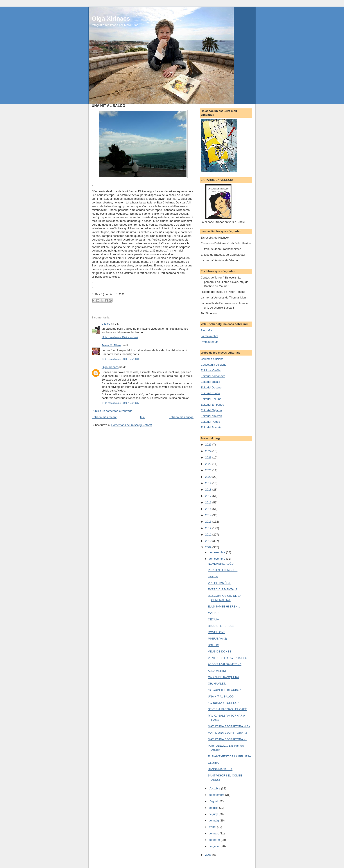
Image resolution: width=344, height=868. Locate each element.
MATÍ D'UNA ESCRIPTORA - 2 (227, 733)
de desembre (217, 552)
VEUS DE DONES (219, 651)
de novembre (217, 559)
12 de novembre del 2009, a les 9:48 (120, 337)
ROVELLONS (216, 632)
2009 (209, 547)
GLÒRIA (213, 763)
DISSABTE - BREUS (221, 626)
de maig (214, 820)
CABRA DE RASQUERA (223, 677)
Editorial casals (210, 382)
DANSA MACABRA (220, 769)
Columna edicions (212, 359)
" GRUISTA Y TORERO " (223, 703)
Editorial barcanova (213, 376)
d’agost (214, 801)
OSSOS (213, 577)
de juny (214, 814)
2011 (209, 535)
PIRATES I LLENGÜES (223, 570)
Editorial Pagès (210, 422)
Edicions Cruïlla (211, 370)
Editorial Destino (211, 387)
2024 (209, 451)
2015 (209, 509)
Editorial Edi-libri (211, 399)
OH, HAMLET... (218, 684)
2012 (209, 528)
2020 (209, 477)
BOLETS (213, 645)
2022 (209, 464)
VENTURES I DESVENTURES (227, 658)
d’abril (213, 827)
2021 (209, 470)
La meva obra (210, 336)
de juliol (214, 808)
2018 (209, 490)
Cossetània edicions (213, 365)
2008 (209, 855)
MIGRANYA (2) (217, 639)
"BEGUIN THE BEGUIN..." (225, 690)
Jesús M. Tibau (111, 345)
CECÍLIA (213, 619)
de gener (215, 846)
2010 (209, 541)
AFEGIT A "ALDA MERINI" (225, 664)
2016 (209, 502)
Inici (143, 417)
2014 (209, 515)
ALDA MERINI (217, 671)
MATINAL (214, 613)
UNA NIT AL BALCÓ (221, 696)
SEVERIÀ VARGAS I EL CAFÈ (227, 709)
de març (214, 833)
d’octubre (215, 788)
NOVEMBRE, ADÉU (221, 564)
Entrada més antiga (181, 417)
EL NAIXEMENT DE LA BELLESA (229, 756)
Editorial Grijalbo (211, 410)
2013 (209, 522)
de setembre (217, 795)
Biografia (206, 330)
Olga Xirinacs (111, 19)
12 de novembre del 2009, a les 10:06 (120, 359)
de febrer (215, 840)
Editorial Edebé (210, 393)
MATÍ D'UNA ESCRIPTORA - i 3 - (229, 726)
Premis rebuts (210, 342)
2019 (209, 483)
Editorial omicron (211, 416)
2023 (209, 457)
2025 (209, 445)
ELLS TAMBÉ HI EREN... (224, 607)
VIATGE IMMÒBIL (219, 583)
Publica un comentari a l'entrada (112, 411)
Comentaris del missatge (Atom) (132, 425)
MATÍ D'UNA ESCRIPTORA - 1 (227, 739)
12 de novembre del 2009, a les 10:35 (120, 403)
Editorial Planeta (211, 427)
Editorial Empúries (212, 405)
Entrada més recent (104, 417)
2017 (209, 496)
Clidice (106, 324)
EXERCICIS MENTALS (222, 589)
